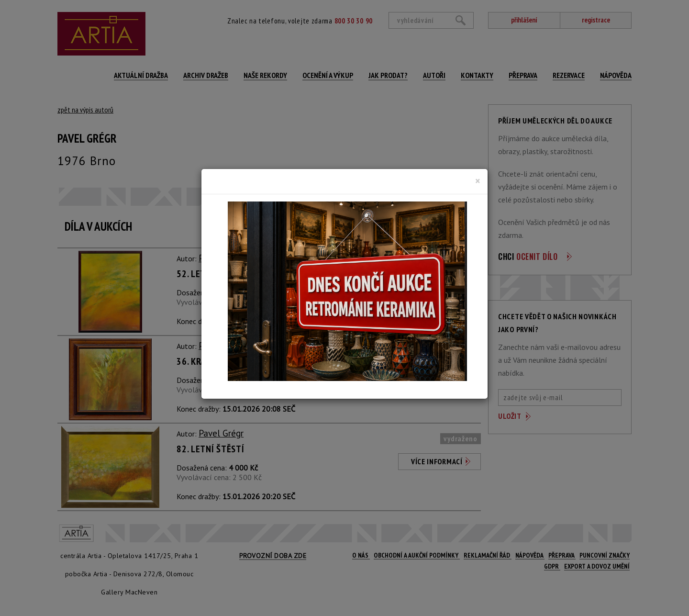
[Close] (478, 181)
